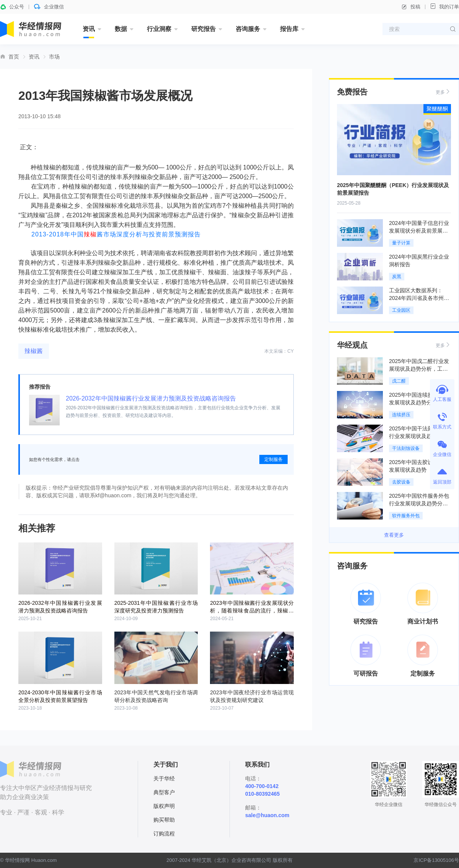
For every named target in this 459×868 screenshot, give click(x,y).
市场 (54, 57)
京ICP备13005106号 (436, 860)
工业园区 (401, 310)
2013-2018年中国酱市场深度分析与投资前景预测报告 (116, 234)
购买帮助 (164, 820)
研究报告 (203, 29)
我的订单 (444, 6)
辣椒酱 (34, 351)
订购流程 (164, 834)
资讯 (89, 29)
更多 (443, 92)
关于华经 (164, 778)
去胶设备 (401, 482)
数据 (121, 29)
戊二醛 (399, 381)
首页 (14, 57)
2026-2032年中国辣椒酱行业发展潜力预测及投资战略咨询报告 (151, 398)
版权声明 (164, 806)
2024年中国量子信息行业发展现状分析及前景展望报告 (419, 231)
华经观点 (352, 345)
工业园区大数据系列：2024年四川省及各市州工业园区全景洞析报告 (419, 298)
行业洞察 (159, 29)
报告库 (289, 29)
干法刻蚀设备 (406, 448)
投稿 (411, 7)
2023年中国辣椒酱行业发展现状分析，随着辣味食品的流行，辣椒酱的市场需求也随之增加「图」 (252, 611)
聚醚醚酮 (437, 109)
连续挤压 (401, 415)
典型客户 (164, 792)
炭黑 (397, 277)
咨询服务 (248, 29)
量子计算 (401, 243)
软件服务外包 (406, 516)
